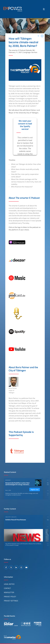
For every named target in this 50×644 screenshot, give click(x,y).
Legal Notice (9, 584)
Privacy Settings (11, 601)
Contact (7, 588)
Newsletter (9, 592)
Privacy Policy (10, 597)
